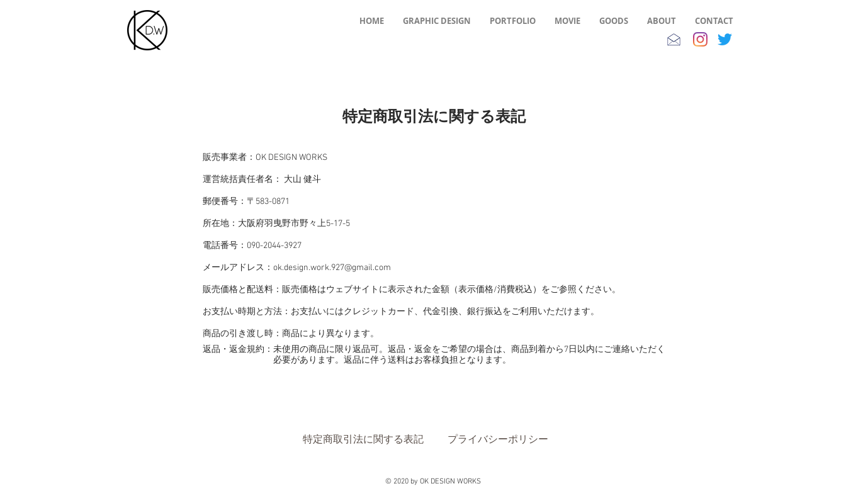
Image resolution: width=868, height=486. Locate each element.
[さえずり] (725, 39)
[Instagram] (700, 39)
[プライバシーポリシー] (498, 439)
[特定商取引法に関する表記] (363, 439)
